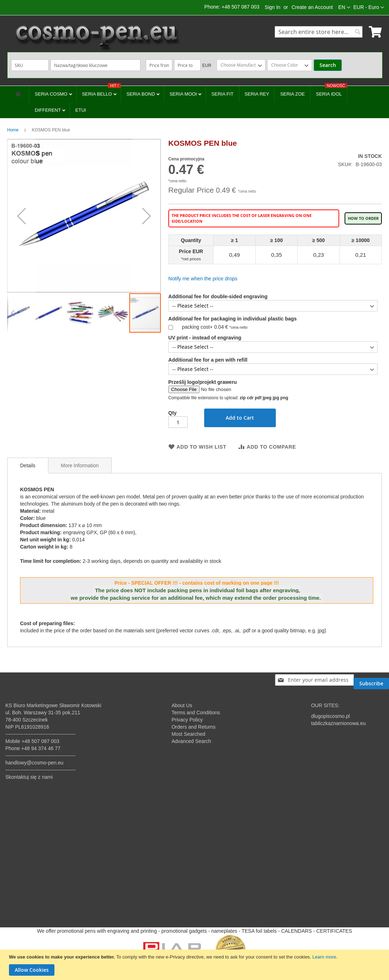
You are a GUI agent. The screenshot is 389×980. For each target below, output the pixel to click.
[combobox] (319, 32)
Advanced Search (191, 741)
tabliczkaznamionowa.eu (338, 723)
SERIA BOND (141, 94)
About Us (182, 705)
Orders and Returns (194, 727)
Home (13, 130)
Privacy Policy (187, 720)
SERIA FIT (222, 94)
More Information (80, 465)
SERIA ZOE (292, 94)
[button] (369, 8)
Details (28, 465)
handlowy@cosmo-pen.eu (34, 763)
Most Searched (188, 734)
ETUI (81, 110)
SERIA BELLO (101, 91)
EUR (207, 66)
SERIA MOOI (184, 94)
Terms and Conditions (196, 713)
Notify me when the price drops (203, 279)
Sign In (273, 7)
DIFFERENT (48, 110)
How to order (363, 218)
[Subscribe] (371, 680)
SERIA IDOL (332, 91)
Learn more (324, 957)
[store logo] (97, 38)
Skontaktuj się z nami (29, 777)
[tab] (28, 465)
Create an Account (312, 7)
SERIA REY (257, 94)
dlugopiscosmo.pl (330, 716)
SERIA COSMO (52, 94)
